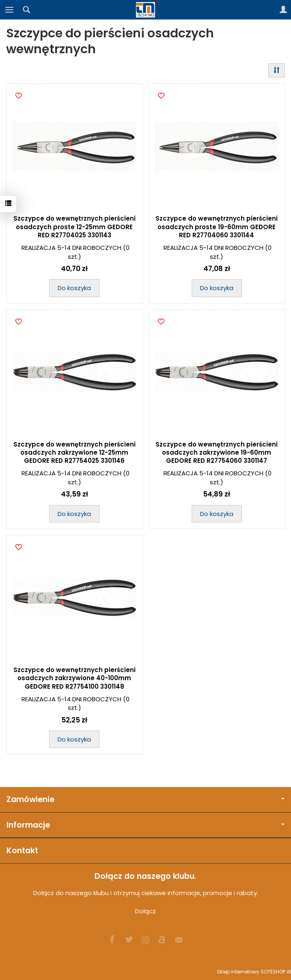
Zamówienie (145, 799)
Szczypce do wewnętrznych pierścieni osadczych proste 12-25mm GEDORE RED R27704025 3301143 (74, 227)
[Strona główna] (146, 10)
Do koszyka (74, 288)
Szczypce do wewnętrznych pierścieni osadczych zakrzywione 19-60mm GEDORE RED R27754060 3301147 (217, 453)
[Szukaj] (26, 10)
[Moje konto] (283, 10)
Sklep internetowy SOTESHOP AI (254, 972)
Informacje (145, 825)
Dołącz (145, 911)
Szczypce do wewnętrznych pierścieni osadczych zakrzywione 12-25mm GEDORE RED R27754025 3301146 (74, 453)
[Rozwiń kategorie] (9, 10)
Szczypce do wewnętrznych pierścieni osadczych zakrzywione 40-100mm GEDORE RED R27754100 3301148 (74, 678)
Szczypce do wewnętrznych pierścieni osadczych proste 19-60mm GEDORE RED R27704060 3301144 (217, 227)
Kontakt (22, 851)
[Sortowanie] (277, 70)
